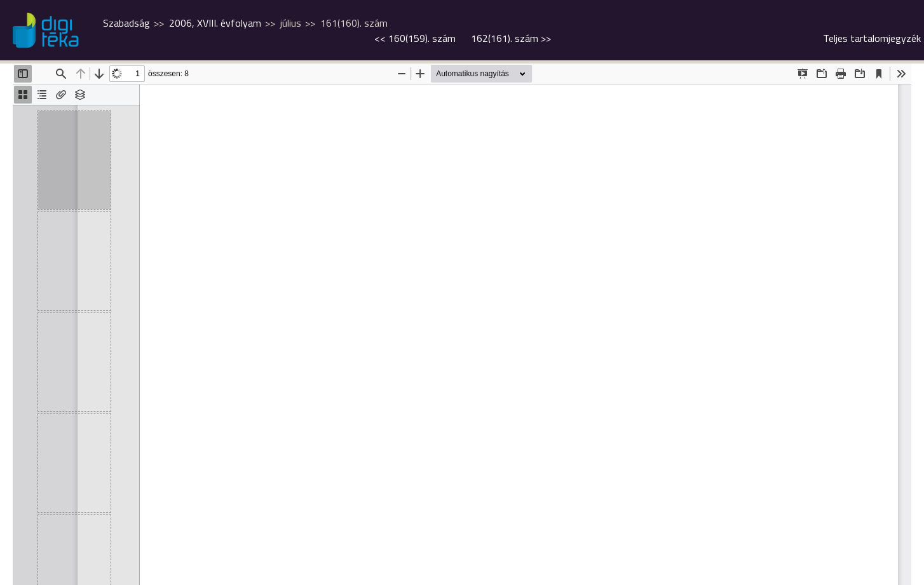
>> (511, 38)
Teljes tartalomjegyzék (872, 38)
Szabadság (126, 23)
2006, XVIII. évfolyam (215, 23)
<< (415, 38)
